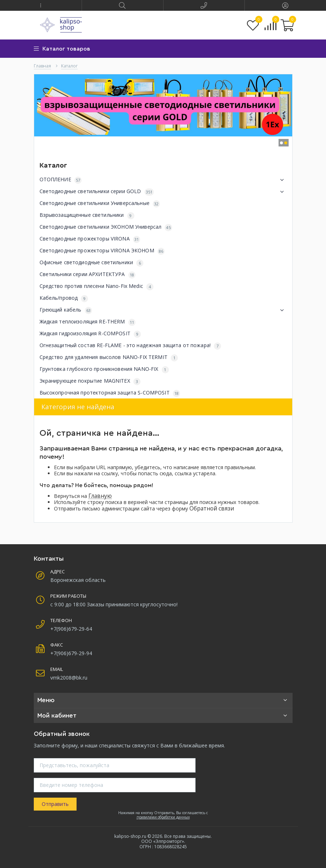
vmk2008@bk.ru (69, 678)
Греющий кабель (163, 310)
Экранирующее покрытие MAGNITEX (90, 381)
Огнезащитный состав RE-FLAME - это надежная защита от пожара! (130, 346)
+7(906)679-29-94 (71, 653)
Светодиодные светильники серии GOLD (163, 192)
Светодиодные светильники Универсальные (100, 203)
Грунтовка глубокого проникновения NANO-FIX (104, 369)
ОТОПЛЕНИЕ (163, 180)
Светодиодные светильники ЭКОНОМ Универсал (106, 227)
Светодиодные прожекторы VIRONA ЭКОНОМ (102, 251)
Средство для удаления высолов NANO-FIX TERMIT (109, 357)
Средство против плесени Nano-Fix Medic (97, 286)
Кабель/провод (64, 298)
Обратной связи (212, 508)
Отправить (55, 804)
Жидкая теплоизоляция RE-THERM (88, 322)
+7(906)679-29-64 (71, 629)
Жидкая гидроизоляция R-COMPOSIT (90, 334)
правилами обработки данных (163, 817)
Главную (100, 496)
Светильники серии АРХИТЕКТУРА (88, 274)
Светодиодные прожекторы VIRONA (90, 239)
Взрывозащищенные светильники (87, 215)
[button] (41, 5)
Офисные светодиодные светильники (92, 263)
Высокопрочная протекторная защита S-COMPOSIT (110, 393)
